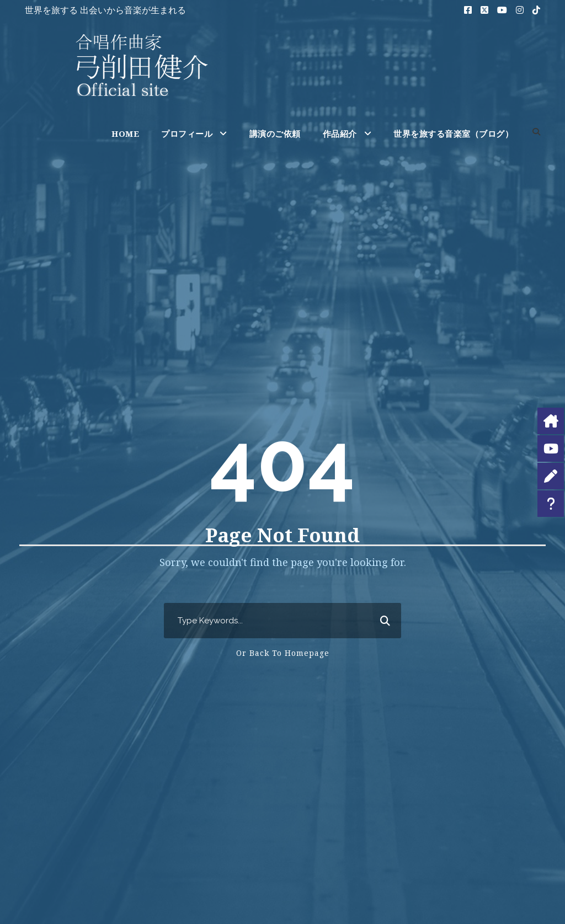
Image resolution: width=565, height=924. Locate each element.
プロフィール (187, 133)
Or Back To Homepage (283, 653)
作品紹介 (340, 133)
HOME (125, 133)
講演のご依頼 (275, 133)
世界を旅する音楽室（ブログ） (453, 133)
